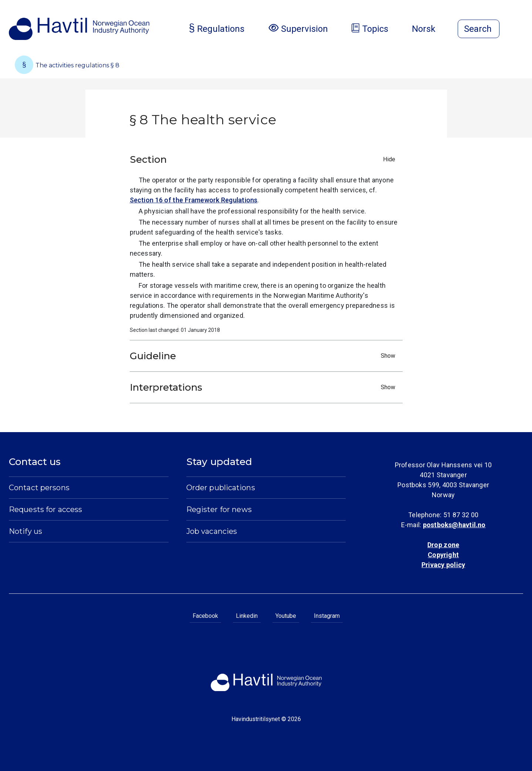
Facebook (205, 616)
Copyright (443, 555)
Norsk (430, 29)
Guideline (264, 356)
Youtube (286, 616)
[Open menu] (519, 30)
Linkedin (247, 616)
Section (264, 159)
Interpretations (264, 387)
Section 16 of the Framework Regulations (194, 200)
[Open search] (479, 29)
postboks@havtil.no (454, 525)
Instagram (327, 616)
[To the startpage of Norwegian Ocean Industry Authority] (79, 29)
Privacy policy (443, 565)
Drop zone (443, 545)
